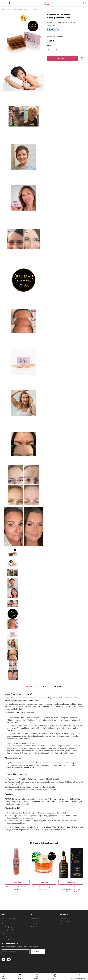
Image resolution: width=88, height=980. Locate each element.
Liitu (38, 952)
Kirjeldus (30, 686)
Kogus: (49, 45)
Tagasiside (57, 686)
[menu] (3, 3)
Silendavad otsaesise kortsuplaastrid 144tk (22, 9)
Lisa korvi (63, 58)
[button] (20, 977)
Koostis (45, 686)
